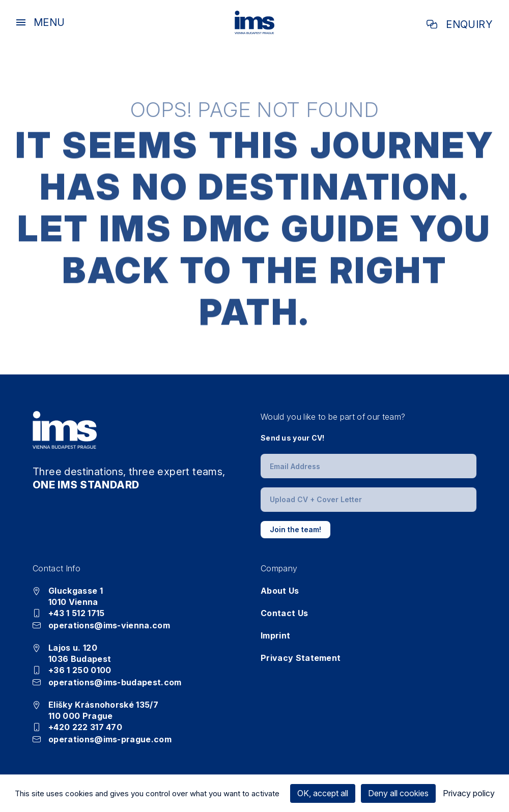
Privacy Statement (301, 658)
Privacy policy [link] (469, 793)
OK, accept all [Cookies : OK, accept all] (323, 793)
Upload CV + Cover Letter (316, 499)
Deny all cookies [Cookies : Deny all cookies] (398, 793)
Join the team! (295, 529)
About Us (280, 591)
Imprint (275, 635)
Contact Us (284, 613)
